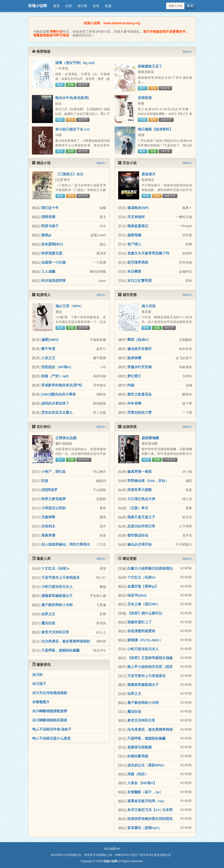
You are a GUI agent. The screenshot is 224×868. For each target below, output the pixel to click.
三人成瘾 (48, 271)
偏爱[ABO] (50, 340)
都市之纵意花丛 (140, 394)
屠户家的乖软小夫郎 (57, 605)
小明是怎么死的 (53, 508)
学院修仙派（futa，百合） (148, 481)
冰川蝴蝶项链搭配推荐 (50, 711)
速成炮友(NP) (138, 208)
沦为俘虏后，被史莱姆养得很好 (66, 641)
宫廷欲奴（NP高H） (57, 367)
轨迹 (108, 6)
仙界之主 (48, 614)
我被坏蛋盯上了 (140, 622)
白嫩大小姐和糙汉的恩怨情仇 (150, 568)
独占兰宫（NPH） (70, 306)
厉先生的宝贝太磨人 (57, 412)
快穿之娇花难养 (53, 499)
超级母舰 (134, 235)
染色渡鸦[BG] (52, 244)
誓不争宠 (48, 349)
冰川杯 (37, 675)
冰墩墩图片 (41, 702)
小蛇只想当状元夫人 (57, 587)
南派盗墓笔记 (138, 226)
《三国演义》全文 (69, 174)
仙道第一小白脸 (53, 262)
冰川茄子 (39, 684)
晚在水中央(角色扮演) (72, 98)
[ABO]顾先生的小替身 (59, 394)
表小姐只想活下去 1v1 (73, 129)
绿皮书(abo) (137, 595)
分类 (69, 6)
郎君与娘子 (50, 226)
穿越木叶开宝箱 (140, 367)
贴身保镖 (134, 358)
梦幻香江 (134, 376)
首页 (56, 6)
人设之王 (48, 358)
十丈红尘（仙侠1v (55, 568)
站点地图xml (112, 849)
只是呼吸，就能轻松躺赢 (60, 650)
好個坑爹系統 (138, 756)
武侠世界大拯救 (140, 490)
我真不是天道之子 (141, 517)
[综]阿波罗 (49, 490)
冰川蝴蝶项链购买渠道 (50, 720)
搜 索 (190, 6)
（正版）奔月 (138, 508)
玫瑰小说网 (38, 6)
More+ (187, 52)
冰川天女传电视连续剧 (50, 693)
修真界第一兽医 (140, 471)
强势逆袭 (48, 217)
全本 (96, 6)
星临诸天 (148, 174)
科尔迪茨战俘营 (53, 281)
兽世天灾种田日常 (55, 632)
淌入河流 (148, 306)
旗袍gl (46, 235)
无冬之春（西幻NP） (144, 604)
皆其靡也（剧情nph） (145, 828)
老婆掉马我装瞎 (140, 747)
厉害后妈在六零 (140, 412)
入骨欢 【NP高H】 (142, 783)
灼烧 (131, 385)
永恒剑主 (48, 526)
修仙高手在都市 (140, 349)
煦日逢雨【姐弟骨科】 (155, 129)
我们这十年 (50, 208)
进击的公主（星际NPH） (147, 765)
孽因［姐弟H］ (139, 340)
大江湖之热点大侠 (141, 499)
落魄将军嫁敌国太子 (57, 596)
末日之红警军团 (140, 281)
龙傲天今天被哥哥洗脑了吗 (148, 253)
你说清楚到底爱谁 (141, 631)
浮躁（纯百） (138, 774)
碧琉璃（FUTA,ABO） (145, 640)
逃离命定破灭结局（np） (147, 801)
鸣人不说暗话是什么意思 (51, 738)
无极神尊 (48, 517)
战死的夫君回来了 (55, 403)
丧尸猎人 (134, 244)
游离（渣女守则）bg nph (75, 63)
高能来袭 (48, 535)
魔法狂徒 (48, 623)
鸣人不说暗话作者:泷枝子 (52, 729)
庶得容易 (145, 98)
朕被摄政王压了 (150, 66)
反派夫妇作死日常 (141, 526)
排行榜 (82, 6)
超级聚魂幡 (150, 438)
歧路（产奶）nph (55, 376)
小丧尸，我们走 (53, 471)
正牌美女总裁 (66, 438)
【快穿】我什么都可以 (145, 613)
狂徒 (45, 481)
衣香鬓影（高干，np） (145, 792)
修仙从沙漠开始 (140, 544)
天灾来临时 (136, 217)
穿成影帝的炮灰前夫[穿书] (62, 385)
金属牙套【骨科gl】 (143, 586)
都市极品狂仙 (138, 535)
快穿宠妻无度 (52, 253)
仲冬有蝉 (134, 403)
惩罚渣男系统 (138, 262)
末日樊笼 (134, 271)
